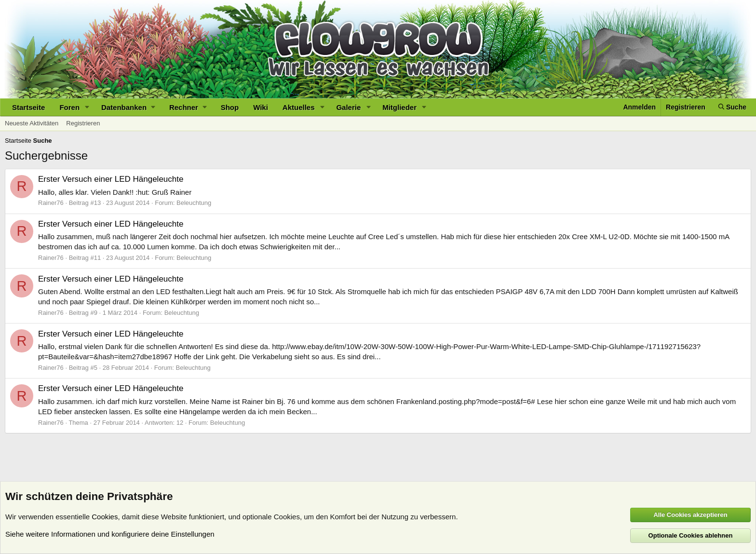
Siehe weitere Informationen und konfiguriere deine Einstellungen (110, 534)
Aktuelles (299, 107)
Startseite (28, 107)
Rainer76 (51, 203)
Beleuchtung (194, 203)
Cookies (105, 517)
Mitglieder (399, 107)
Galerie (348, 107)
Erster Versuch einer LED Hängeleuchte (111, 179)
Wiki (261, 107)
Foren (69, 107)
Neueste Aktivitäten (32, 123)
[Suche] (732, 107)
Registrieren (83, 123)
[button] (87, 107)
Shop (230, 107)
